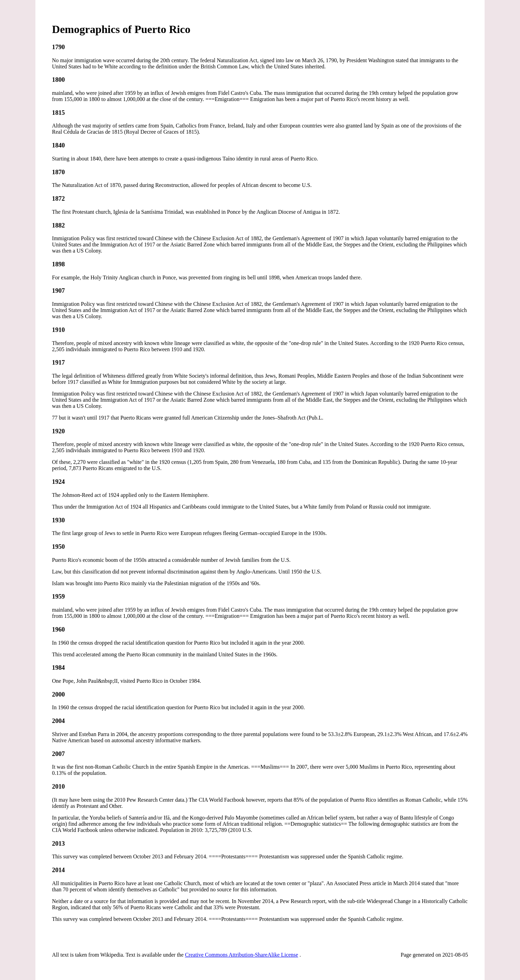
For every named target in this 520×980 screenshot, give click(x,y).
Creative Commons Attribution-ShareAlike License (241, 955)
